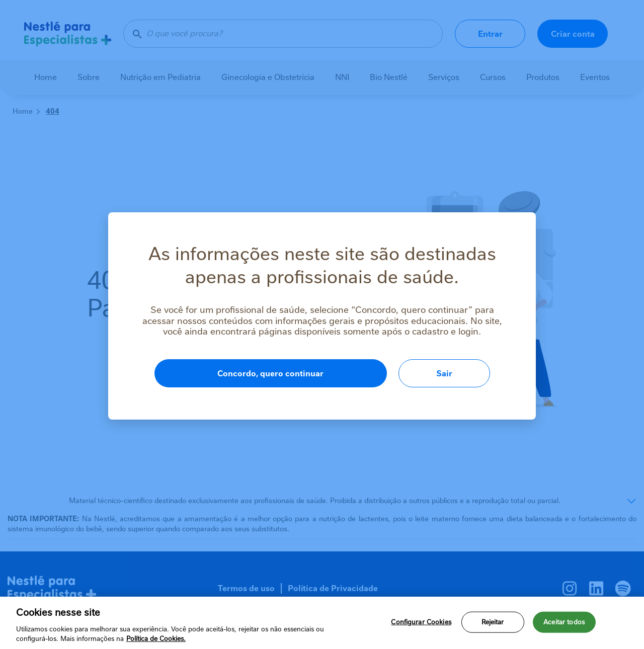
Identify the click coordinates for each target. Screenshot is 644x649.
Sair (444, 374)
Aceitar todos (564, 622)
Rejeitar (493, 622)
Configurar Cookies (421, 622)
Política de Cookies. (156, 639)
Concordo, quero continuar (270, 374)
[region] (322, 623)
